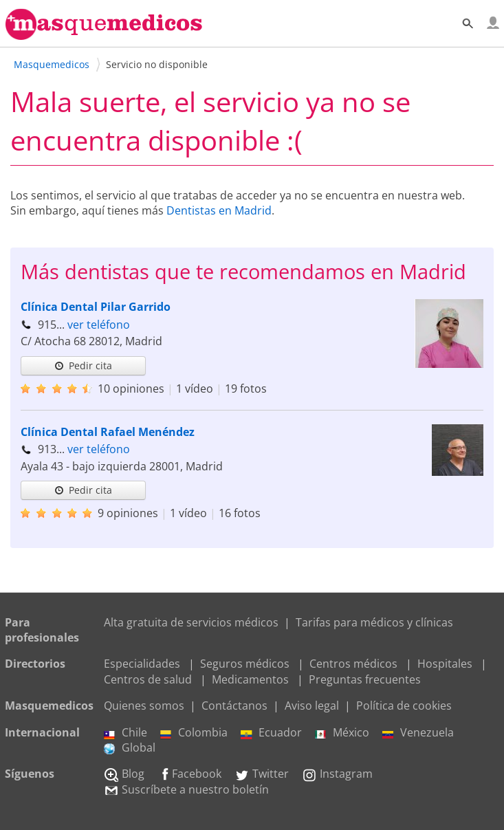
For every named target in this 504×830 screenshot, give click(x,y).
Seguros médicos (245, 664)
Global (130, 747)
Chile (125, 732)
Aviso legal (312, 706)
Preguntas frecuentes (365, 679)
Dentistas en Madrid (219, 210)
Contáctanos (234, 706)
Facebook (189, 774)
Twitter (262, 774)
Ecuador (271, 732)
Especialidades (142, 664)
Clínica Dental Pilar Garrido (96, 307)
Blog (124, 774)
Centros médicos (353, 664)
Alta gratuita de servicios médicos (191, 622)
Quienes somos (144, 706)
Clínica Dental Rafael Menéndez (108, 432)
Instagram (337, 774)
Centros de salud (148, 679)
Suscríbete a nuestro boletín (186, 789)
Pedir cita (83, 365)
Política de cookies (404, 706)
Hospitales (445, 664)
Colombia (194, 732)
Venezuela (418, 732)
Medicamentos (250, 679)
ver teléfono (99, 325)
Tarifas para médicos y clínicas (374, 622)
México (342, 732)
